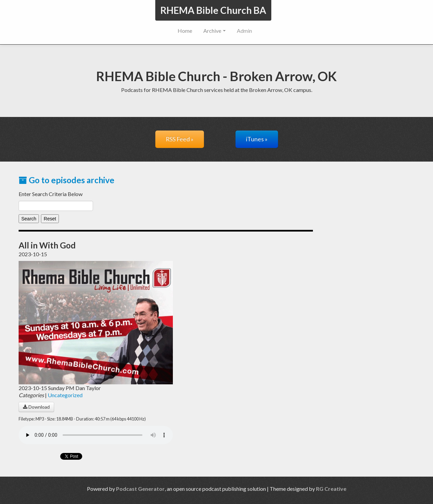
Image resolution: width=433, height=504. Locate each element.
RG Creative (331, 489)
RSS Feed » (180, 139)
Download (36, 407)
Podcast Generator (140, 489)
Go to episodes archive (66, 180)
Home (185, 31)
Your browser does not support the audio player (96, 435)
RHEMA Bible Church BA (213, 10)
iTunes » (257, 139)
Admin (244, 31)
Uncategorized (65, 395)
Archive (214, 31)
